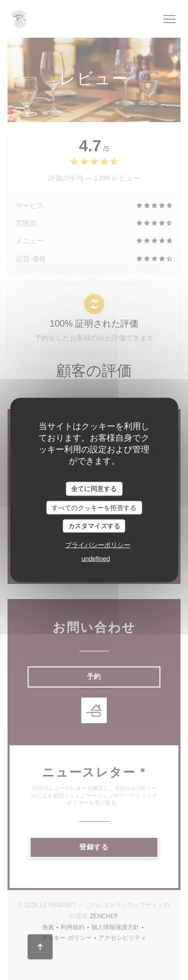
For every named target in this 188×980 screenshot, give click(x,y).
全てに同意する (94, 489)
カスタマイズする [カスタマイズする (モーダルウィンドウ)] (94, 526)
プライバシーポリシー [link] (98, 545)
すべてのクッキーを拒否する (94, 507)
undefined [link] (96, 558)
